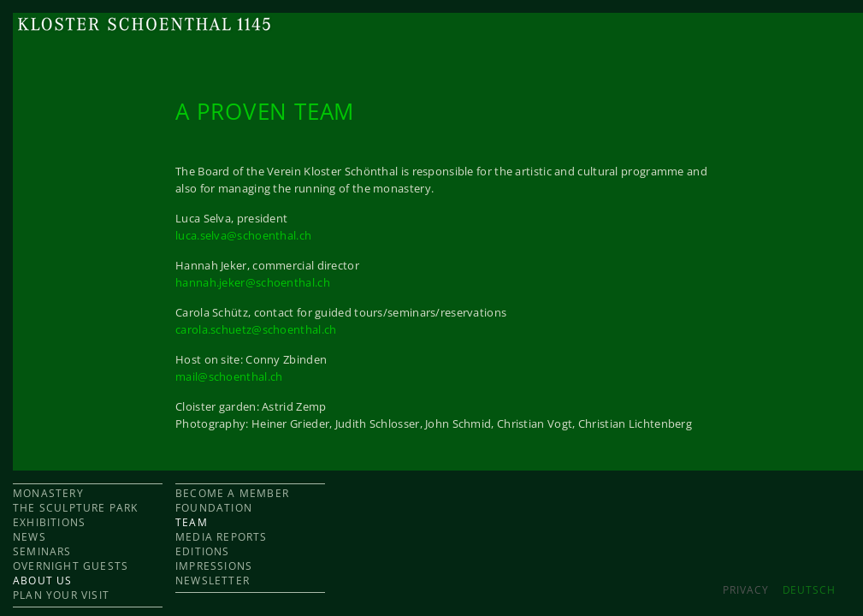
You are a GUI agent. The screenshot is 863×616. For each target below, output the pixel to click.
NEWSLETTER (213, 580)
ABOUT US (43, 580)
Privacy (745, 590)
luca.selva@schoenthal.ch (243, 235)
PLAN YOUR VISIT (61, 595)
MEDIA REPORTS (222, 537)
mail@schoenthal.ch (229, 376)
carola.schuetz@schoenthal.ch (256, 329)
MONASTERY (48, 493)
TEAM (192, 522)
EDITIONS (203, 551)
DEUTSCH (809, 590)
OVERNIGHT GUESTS (71, 566)
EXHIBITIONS (49, 522)
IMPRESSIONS (214, 566)
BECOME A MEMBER (232, 493)
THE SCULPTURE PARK (76, 508)
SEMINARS (42, 551)
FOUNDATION (214, 508)
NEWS (30, 537)
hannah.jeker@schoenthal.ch (253, 282)
